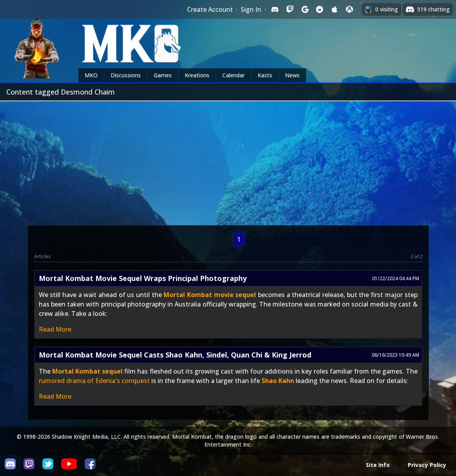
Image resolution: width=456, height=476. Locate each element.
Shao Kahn (278, 381)
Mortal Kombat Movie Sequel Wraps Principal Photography (143, 278)
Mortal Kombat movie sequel (210, 295)
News (292, 75)
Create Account (210, 9)
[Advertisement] (228, 160)
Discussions (126, 75)
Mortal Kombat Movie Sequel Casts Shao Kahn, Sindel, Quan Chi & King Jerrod (175, 355)
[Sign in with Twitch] (290, 9)
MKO (91, 75)
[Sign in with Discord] (275, 9)
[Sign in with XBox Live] (349, 9)
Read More (55, 329)
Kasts (265, 75)
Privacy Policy (427, 465)
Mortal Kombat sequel (87, 371)
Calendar (233, 75)
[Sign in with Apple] (334, 9)
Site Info (378, 465)
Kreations (197, 75)
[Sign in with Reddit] (320, 9)
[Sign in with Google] (305, 9)
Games (163, 75)
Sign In (251, 9)
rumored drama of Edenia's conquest (94, 381)
